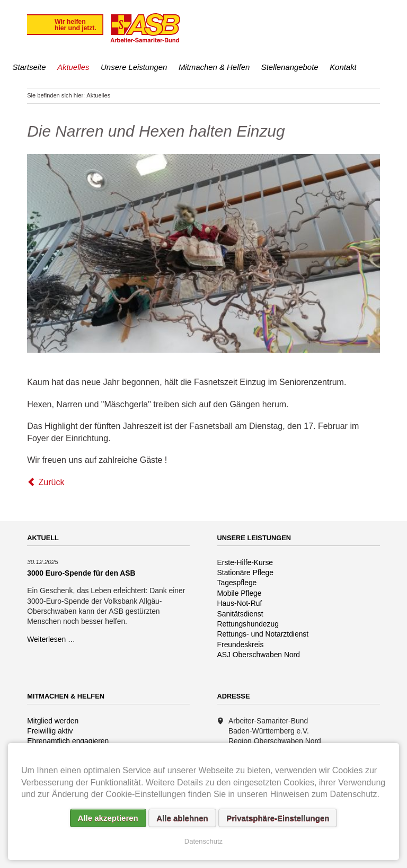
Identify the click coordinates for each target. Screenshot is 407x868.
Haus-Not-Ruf (240, 603)
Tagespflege (237, 583)
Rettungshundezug (248, 624)
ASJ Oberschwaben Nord (259, 655)
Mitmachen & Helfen (214, 67)
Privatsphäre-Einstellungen (278, 818)
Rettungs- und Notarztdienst (263, 634)
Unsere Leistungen (134, 67)
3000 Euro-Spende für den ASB (81, 573)
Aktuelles (73, 67)
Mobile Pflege (240, 593)
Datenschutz (203, 841)
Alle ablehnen (182, 818)
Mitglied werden (53, 721)
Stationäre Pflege (245, 572)
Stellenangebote (290, 67)
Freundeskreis (241, 645)
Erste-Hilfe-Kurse (245, 562)
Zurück (52, 482)
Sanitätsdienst (240, 614)
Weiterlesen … (51, 639)
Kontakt (343, 67)
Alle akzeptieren (108, 818)
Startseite (29, 67)
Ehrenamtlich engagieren (68, 741)
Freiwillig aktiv (50, 731)
